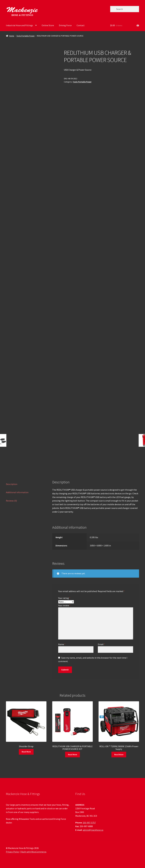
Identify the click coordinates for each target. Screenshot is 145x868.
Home (12, 36)
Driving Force (65, 25)
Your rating (64, 598)
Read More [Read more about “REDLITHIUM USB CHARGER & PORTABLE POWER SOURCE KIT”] (72, 755)
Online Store (48, 25)
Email (101, 644)
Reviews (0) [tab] (11, 501)
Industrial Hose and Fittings (19, 25)
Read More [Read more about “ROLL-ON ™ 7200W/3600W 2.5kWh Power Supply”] (119, 755)
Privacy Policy (13, 852)
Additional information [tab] (17, 492)
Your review (64, 605)
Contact (81, 25)
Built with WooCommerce (34, 852)
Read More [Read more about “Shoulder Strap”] (26, 752)
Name (62, 644)
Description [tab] (12, 484)
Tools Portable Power (26, 36)
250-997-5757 (89, 823)
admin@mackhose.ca (93, 830)
